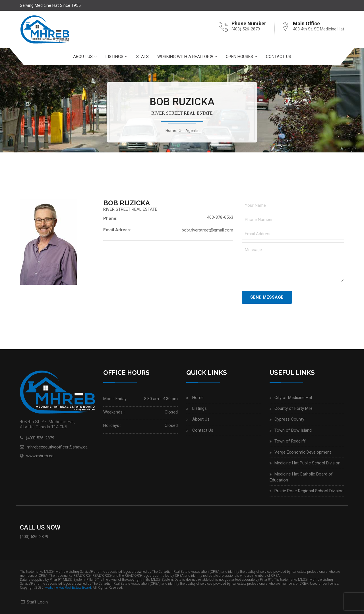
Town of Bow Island (293, 430)
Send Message (267, 297)
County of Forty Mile (293, 408)
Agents (192, 131)
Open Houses (239, 57)
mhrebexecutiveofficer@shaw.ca (57, 447)
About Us (83, 57)
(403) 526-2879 (246, 29)
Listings (114, 57)
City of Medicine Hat (293, 398)
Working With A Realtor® (185, 57)
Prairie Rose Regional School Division (309, 491)
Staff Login (34, 602)
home (171, 131)
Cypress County (289, 419)
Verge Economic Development (303, 452)
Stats (142, 57)
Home (198, 398)
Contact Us (279, 57)
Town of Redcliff (290, 441)
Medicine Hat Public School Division (307, 463)
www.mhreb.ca (40, 456)
